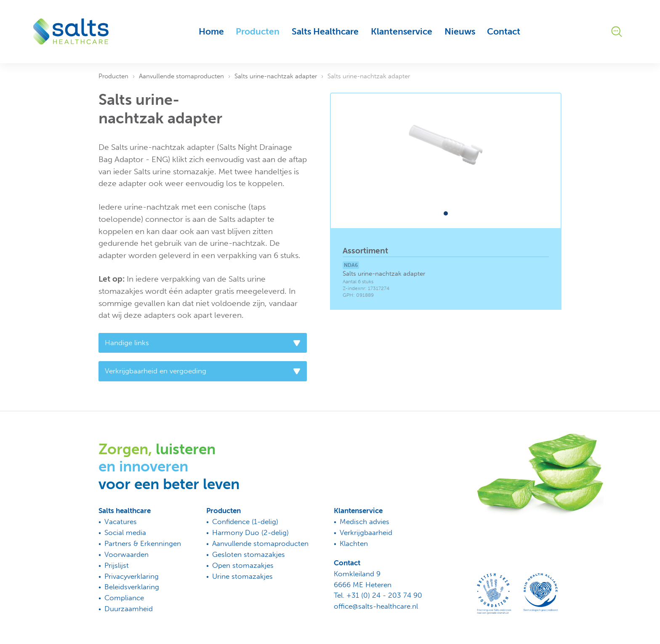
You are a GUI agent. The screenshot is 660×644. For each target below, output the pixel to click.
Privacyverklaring (132, 576)
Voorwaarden (126, 554)
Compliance (124, 598)
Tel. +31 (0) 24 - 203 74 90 (378, 595)
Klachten (354, 543)
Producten (258, 31)
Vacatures (121, 522)
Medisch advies (365, 522)
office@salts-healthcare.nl (376, 606)
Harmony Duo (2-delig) (250, 532)
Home (211, 31)
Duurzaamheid (129, 609)
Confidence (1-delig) (245, 522)
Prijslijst (117, 565)
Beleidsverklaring (132, 587)
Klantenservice (402, 31)
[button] (446, 213)
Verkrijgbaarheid (366, 532)
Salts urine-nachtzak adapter (276, 76)
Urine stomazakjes (242, 576)
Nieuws (460, 31)
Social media (125, 532)
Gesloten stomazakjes (249, 554)
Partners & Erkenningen (143, 543)
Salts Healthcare (325, 31)
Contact (504, 31)
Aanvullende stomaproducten (181, 76)
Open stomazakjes (243, 565)
